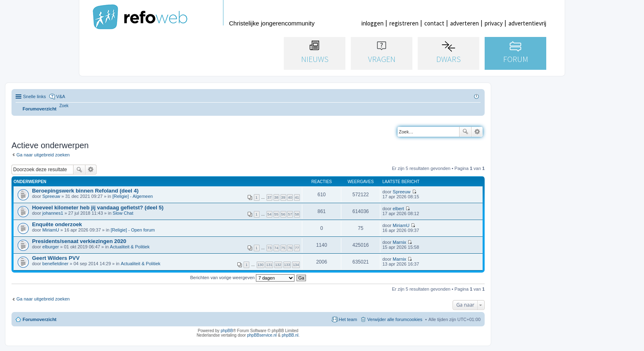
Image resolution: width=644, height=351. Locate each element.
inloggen (373, 23)
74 (276, 248)
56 (283, 214)
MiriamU (51, 230)
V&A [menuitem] (61, 96)
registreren (404, 23)
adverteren (465, 23)
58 (297, 214)
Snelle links (34, 96)
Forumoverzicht (40, 319)
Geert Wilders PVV (56, 258)
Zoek (465, 132)
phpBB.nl (290, 335)
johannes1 (53, 213)
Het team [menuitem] (348, 319)
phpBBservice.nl (262, 335)
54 (269, 214)
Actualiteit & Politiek (130, 247)
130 (261, 265)
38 (276, 197)
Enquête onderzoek (57, 224)
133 (287, 265)
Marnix (399, 242)
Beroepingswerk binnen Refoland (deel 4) (85, 191)
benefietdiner (55, 264)
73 (269, 248)
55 (276, 214)
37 (269, 197)
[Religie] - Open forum (133, 230)
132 (278, 265)
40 (290, 197)
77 (297, 248)
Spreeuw (51, 196)
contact (434, 23)
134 (296, 265)
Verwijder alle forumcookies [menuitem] (395, 319)
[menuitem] (64, 106)
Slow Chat (123, 213)
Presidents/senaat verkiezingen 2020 (79, 241)
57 (290, 214)
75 (283, 248)
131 (269, 265)
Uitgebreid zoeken (477, 132)
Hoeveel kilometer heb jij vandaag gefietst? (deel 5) (98, 208)
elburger (51, 247)
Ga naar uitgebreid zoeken (43, 155)
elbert (398, 209)
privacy (494, 23)
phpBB (227, 331)
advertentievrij (527, 23)
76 (290, 248)
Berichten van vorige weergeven (242, 278)
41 (297, 197)
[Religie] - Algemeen (133, 196)
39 (283, 197)
